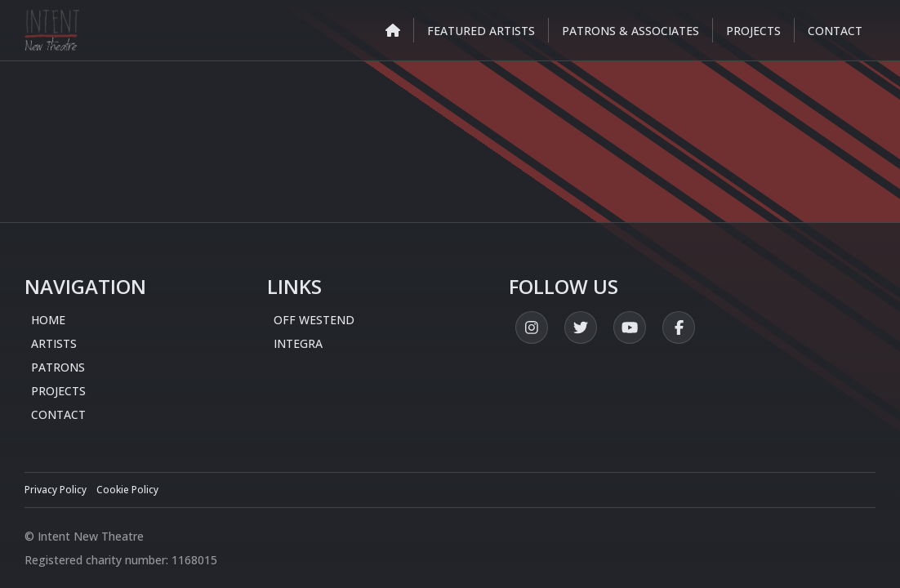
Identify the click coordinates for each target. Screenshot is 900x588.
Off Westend (314, 320)
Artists (54, 343)
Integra (298, 343)
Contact (58, 414)
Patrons (58, 367)
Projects (58, 391)
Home (48, 320)
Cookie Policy (127, 490)
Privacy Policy (56, 490)
